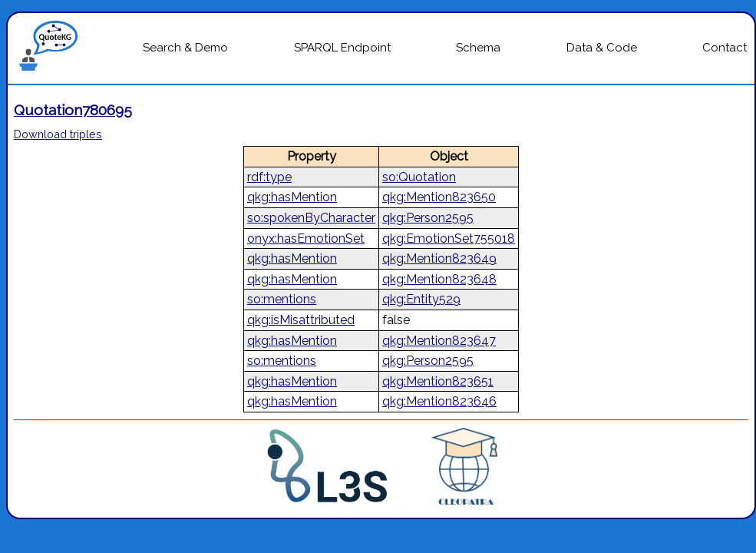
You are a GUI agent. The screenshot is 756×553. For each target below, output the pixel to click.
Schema (478, 48)
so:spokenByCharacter (311, 218)
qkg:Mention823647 (439, 341)
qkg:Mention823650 (439, 197)
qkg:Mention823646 (439, 401)
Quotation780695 (73, 110)
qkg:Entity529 (421, 299)
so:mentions (282, 299)
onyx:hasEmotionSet (306, 238)
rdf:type (269, 177)
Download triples (58, 134)
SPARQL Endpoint (342, 48)
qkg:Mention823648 (439, 279)
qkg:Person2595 (428, 218)
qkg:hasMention (292, 197)
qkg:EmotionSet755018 (449, 238)
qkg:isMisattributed (301, 320)
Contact (725, 48)
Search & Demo (185, 48)
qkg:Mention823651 (438, 381)
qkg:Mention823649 (439, 258)
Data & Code (602, 48)
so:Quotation (419, 177)
